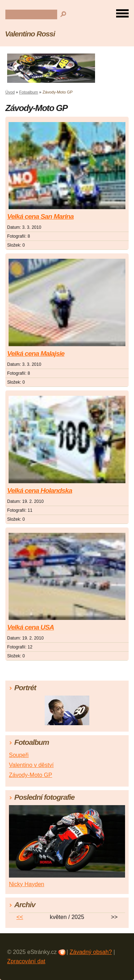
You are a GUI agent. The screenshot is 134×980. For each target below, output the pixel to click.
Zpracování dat (26, 961)
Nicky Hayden (27, 884)
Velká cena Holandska (40, 491)
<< (20, 917)
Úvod (10, 92)
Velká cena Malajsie (36, 353)
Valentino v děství (31, 765)
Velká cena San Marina (40, 216)
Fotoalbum (29, 92)
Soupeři (19, 755)
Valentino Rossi (30, 34)
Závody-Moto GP (31, 775)
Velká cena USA (31, 627)
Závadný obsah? (91, 952)
